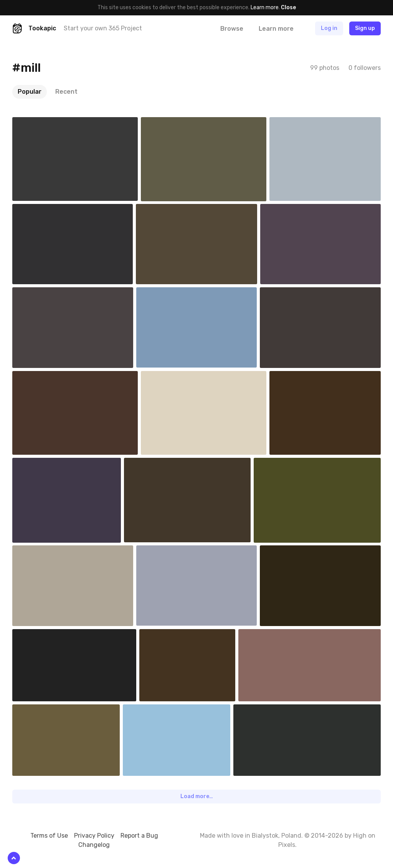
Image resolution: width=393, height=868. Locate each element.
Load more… (197, 796)
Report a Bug (139, 836)
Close (288, 7)
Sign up (365, 28)
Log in (329, 28)
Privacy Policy (94, 836)
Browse (232, 29)
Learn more (265, 7)
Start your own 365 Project (103, 28)
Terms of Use (49, 836)
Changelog (94, 845)
